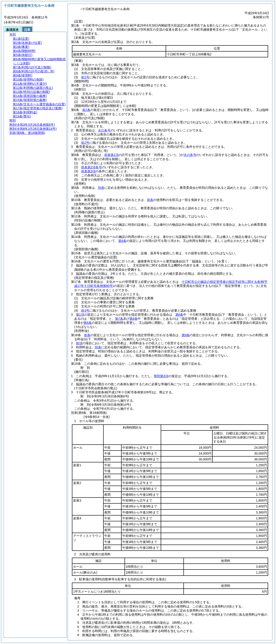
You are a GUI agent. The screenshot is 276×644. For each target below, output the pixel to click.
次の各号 (104, 130)
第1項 (80, 315)
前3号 (85, 311)
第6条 (179, 315)
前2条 (86, 110)
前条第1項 (111, 155)
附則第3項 (161, 376)
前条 (150, 200)
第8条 (122, 241)
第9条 (186, 335)
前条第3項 (88, 171)
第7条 (119, 319)
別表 (101, 188)
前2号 (85, 77)
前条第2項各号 (91, 167)
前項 (79, 343)
